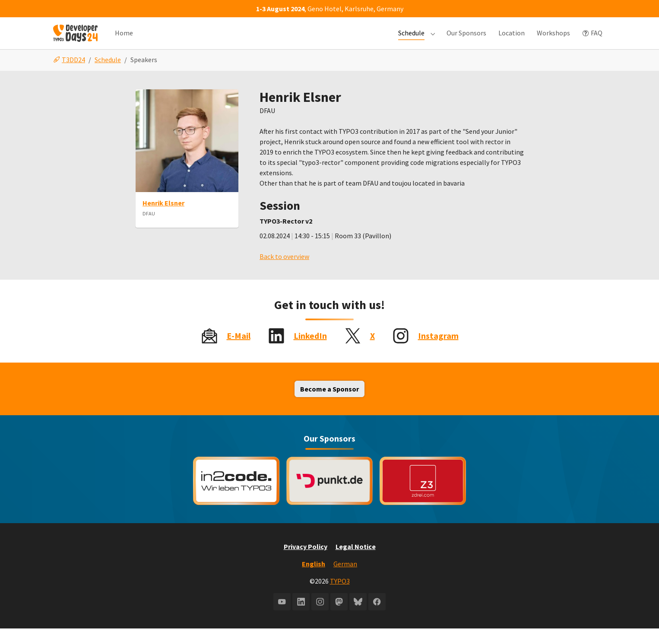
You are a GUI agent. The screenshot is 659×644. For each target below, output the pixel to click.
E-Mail (239, 351)
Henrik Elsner (163, 218)
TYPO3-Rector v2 (286, 237)
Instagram (438, 351)
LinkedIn (310, 351)
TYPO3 (340, 597)
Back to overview (284, 272)
